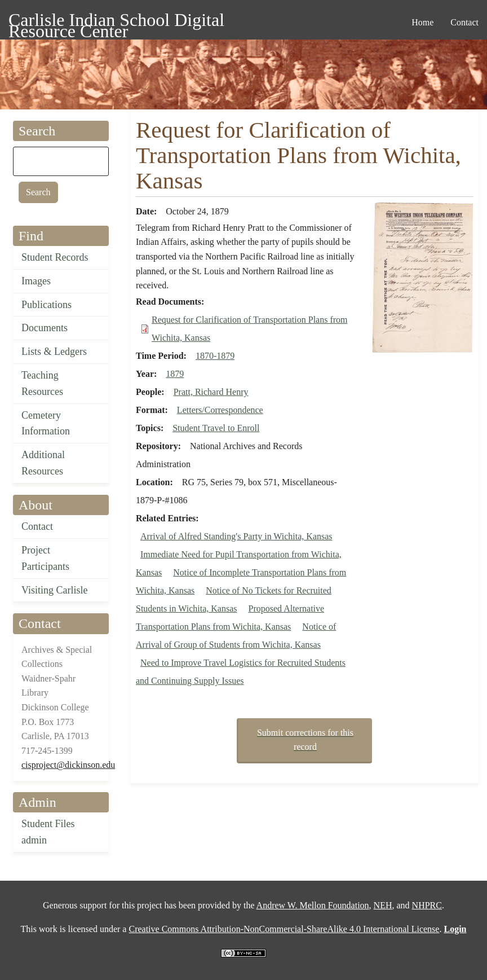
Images (36, 281)
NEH (383, 905)
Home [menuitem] (422, 22)
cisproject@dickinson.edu (68, 765)
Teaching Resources (42, 383)
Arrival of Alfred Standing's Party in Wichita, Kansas (236, 536)
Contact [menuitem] (464, 22)
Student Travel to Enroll (216, 428)
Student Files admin (48, 832)
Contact (37, 526)
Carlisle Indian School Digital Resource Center (116, 22)
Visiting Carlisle (54, 590)
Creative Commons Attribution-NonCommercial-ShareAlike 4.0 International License (284, 929)
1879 (175, 374)
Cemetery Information (46, 423)
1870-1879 (215, 356)
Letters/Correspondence (220, 410)
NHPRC (427, 905)
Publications (47, 305)
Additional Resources (43, 463)
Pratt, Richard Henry (211, 392)
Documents (45, 328)
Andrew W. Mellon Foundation (313, 905)
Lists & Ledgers (54, 351)
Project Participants (45, 558)
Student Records (55, 257)
